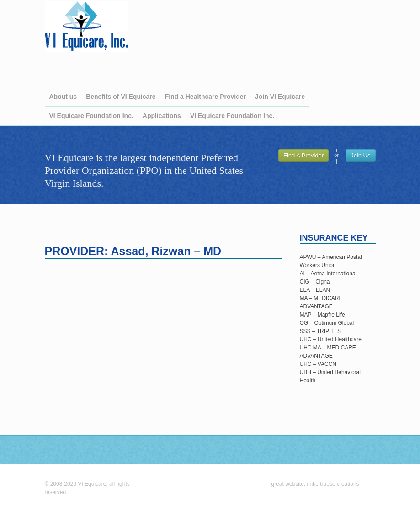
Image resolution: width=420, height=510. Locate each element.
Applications (162, 116)
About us (63, 97)
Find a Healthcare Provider (205, 97)
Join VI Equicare (280, 97)
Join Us (360, 155)
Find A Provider (303, 155)
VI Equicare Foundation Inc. (91, 116)
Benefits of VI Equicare (121, 97)
